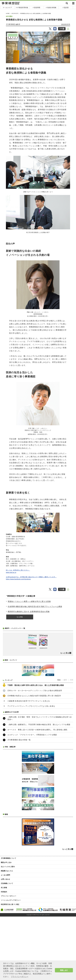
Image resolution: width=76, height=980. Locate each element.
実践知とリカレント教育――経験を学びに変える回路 (29, 601)
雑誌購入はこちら (7, 928)
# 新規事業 (37, 8)
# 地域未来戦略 (51, 8)
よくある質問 (5, 932)
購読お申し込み (6, 919)
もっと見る (20, 617)
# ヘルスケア (7, 8)
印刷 (62, 29)
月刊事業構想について (9, 915)
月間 (71, 737)
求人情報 (4, 945)
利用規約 (4, 949)
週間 (65, 737)
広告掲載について (7, 940)
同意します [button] (64, 970)
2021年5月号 (66, 24)
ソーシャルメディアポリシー (11, 957)
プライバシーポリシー (9, 953)
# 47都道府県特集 (22, 8)
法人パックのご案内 (8, 924)
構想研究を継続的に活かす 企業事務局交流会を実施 (29, 612)
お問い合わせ (5, 936)
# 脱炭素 (66, 8)
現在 (59, 737)
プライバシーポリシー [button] (20, 977)
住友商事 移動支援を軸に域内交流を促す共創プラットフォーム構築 (35, 607)
